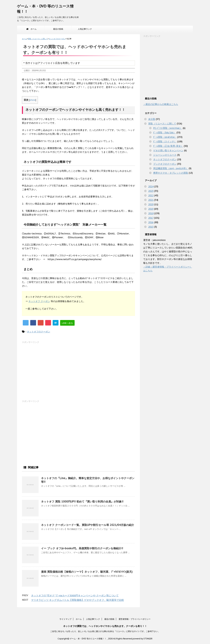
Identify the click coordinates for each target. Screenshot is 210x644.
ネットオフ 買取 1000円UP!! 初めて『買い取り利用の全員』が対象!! (82, 501)
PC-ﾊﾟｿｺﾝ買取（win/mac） (168, 128)
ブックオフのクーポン (165, 164)
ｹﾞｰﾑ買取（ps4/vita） (165, 137)
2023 (151, 191)
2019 (151, 209)
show (33, 100)
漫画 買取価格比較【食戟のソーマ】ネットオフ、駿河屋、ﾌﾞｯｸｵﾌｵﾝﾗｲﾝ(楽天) (87, 572)
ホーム (31, 29)
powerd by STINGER (142, 639)
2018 (151, 213)
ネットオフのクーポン (39, 332)
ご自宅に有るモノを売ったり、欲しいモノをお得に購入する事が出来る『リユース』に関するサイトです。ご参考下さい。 (105, 631)
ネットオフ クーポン (39, 301)
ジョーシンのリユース (165, 155)
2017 (151, 218)
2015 (151, 227)
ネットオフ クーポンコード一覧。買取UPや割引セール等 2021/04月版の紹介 (88, 525)
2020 (151, 204)
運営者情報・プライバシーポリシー (135, 619)
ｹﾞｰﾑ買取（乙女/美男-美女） (168, 146)
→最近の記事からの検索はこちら (161, 104)
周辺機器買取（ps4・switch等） (171, 168)
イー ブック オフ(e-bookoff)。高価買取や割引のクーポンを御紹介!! (82, 548)
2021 (151, 200)
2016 (151, 222)
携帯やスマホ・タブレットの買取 (171, 173)
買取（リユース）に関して (162, 124)
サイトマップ (65, 619)
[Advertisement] (47, 372)
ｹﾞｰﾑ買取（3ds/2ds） (164, 133)
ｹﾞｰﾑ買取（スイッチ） (165, 142)
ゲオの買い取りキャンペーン (168, 150)
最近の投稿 (58, 29)
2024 (151, 186)
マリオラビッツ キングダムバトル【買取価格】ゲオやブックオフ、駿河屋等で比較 (78, 600)
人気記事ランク (85, 29)
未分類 (152, 119)
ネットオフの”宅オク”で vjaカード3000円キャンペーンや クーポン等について (75, 595)
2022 (151, 195)
